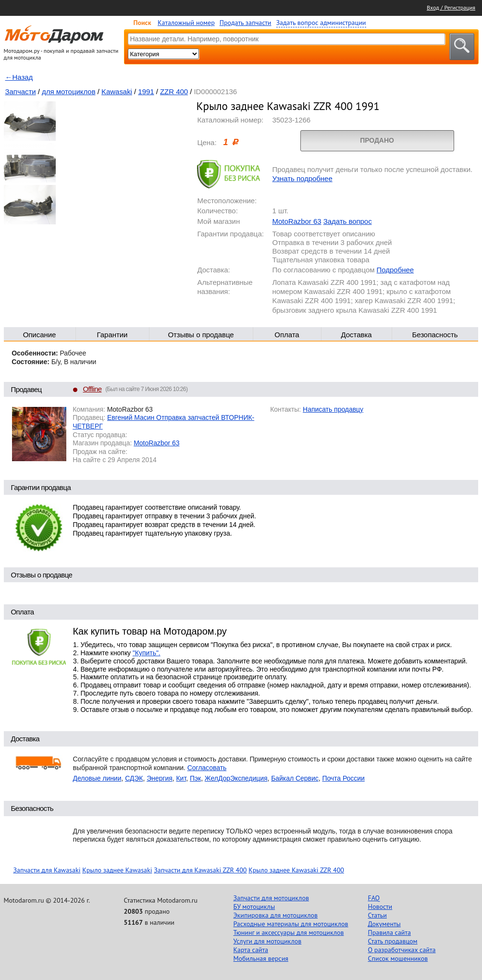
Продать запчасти (246, 23)
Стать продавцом (393, 941)
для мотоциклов (69, 92)
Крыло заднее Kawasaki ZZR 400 (296, 870)
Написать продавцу (333, 409)
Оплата (287, 335)
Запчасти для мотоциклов (271, 898)
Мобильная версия (261, 958)
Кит (181, 778)
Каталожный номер (186, 23)
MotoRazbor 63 (297, 221)
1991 (146, 92)
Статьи (377, 915)
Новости (380, 906)
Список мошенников (398, 958)
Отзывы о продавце (201, 335)
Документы (384, 924)
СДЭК (134, 778)
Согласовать (207, 768)
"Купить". (147, 653)
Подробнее (395, 270)
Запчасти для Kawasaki (47, 870)
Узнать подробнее (303, 178)
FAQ (374, 898)
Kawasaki (117, 92)
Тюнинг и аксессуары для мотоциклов (289, 932)
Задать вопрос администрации (321, 23)
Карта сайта (251, 950)
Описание (40, 335)
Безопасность (435, 335)
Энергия (160, 778)
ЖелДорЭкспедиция (236, 778)
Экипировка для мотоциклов (276, 915)
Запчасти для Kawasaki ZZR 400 (200, 870)
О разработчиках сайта (402, 950)
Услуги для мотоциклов (268, 941)
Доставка (356, 335)
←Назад (19, 77)
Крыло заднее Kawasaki (117, 870)
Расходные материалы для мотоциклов (291, 924)
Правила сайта (390, 932)
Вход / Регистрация (451, 7)
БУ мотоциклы (254, 906)
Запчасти (21, 92)
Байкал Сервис (295, 778)
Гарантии (112, 335)
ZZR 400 (174, 92)
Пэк (195, 778)
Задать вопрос (348, 221)
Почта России (343, 778)
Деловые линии (97, 778)
